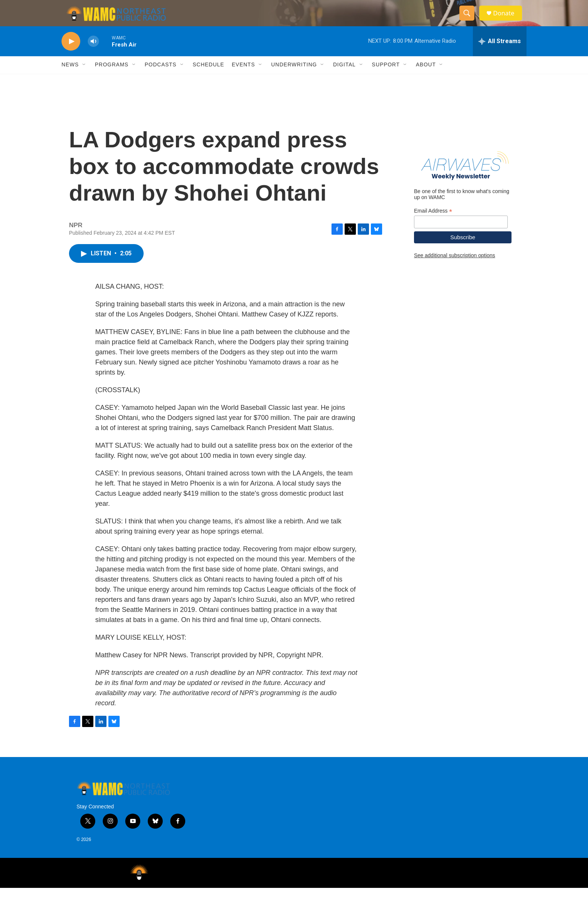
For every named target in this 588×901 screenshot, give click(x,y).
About (426, 78)
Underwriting (294, 78)
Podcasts (161, 78)
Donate (507, 20)
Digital (344, 78)
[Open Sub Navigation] (84, 78)
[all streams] (500, 54)
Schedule (208, 78)
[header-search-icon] (469, 20)
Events (243, 78)
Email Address (433, 224)
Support (386, 78)
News (70, 78)
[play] (71, 55)
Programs (112, 78)
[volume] (93, 55)
